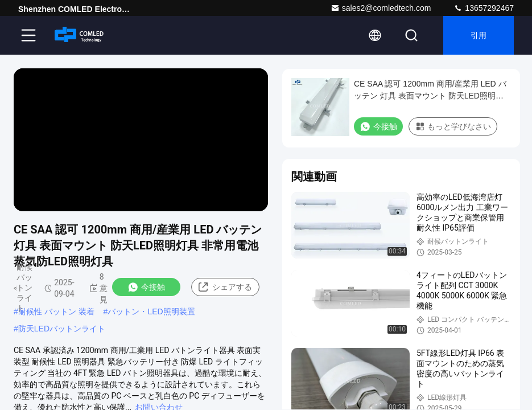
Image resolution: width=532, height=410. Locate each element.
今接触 (146, 287)
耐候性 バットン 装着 (56, 311)
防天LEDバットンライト (62, 329)
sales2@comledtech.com (381, 8)
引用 (479, 35)
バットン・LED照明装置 (151, 311)
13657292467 (484, 8)
